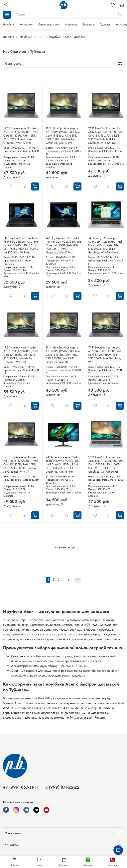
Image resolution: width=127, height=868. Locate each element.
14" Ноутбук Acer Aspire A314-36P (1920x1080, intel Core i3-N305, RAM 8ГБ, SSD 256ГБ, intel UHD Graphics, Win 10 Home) (105, 245)
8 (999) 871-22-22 (62, 787)
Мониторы (72, 24)
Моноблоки (26, 24)
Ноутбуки (9, 24)
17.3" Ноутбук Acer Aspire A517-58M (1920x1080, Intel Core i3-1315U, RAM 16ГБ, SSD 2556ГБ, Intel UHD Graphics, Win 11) (63, 355)
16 (68, 580)
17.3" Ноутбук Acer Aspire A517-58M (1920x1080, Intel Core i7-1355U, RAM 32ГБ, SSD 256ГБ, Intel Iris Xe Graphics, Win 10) (21, 355)
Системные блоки (49, 24)
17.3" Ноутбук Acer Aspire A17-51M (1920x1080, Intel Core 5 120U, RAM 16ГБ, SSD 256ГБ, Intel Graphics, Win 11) (105, 355)
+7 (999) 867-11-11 (20, 787)
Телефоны (89, 24)
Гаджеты (105, 24)
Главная (8, 37)
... (41, 37)
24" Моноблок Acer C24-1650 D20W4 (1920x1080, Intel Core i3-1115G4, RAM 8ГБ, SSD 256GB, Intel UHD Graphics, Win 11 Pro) (63, 464)
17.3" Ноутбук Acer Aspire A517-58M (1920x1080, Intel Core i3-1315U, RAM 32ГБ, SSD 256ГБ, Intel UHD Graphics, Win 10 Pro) (105, 136)
